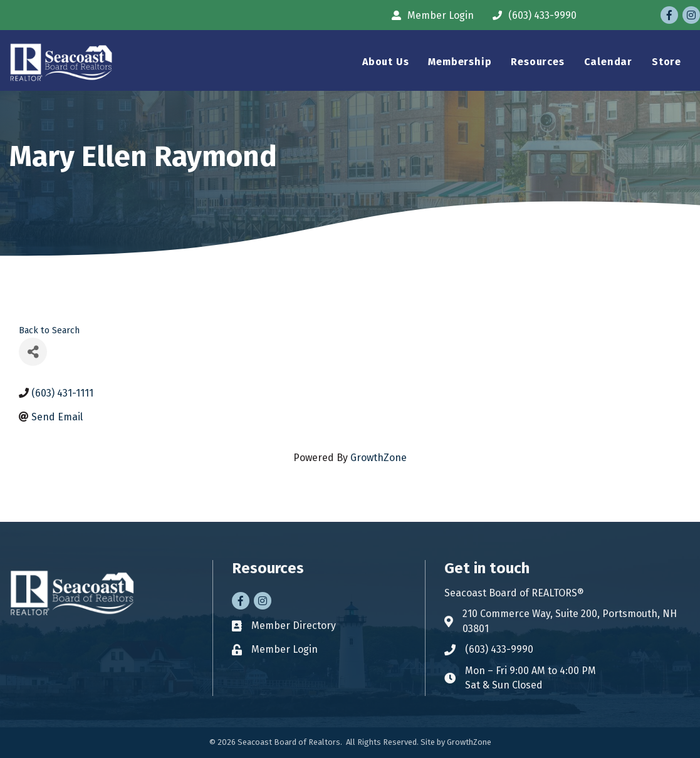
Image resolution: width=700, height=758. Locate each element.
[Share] (33, 352)
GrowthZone (379, 458)
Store (666, 62)
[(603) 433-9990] (531, 15)
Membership (460, 62)
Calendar (608, 62)
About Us (385, 62)
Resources (537, 62)
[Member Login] (430, 15)
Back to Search (49, 330)
